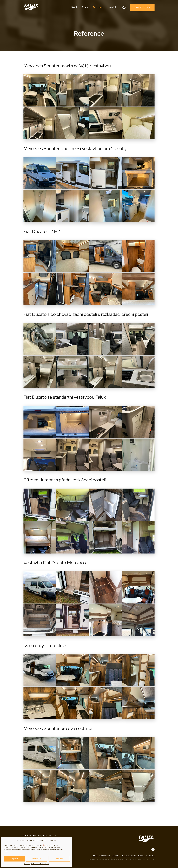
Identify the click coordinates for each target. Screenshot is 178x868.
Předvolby (59, 859)
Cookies (27, 864)
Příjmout (14, 859)
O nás (85, 7)
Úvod (74, 7)
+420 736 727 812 (142, 7)
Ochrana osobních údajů (40, 864)
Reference (98, 7)
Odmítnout (37, 859)
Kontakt (113, 7)
